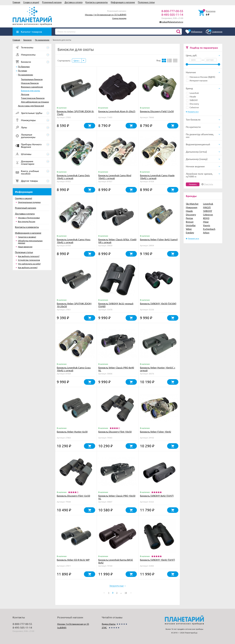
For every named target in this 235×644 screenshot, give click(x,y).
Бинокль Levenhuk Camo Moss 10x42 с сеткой (74, 241)
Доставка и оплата (74, 2)
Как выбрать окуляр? (28, 267)
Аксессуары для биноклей (31, 106)
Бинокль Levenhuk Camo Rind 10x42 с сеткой (115, 177)
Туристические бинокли (33, 98)
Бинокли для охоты (30, 90)
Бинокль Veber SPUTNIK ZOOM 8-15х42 (75, 113)
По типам (22, 71)
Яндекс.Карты (109, 624)
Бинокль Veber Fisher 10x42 (156, 432)
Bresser (190, 222)
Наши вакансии (25, 247)
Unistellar (191, 225)
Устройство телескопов (29, 260)
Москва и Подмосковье (29, 218)
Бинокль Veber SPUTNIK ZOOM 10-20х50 (74, 305)
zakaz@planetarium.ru (173, 22)
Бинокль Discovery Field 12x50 (157, 111)
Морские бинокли (30, 83)
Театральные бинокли (32, 79)
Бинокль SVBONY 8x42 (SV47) (157, 496)
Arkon (206, 232)
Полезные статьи (146, 2)
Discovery (193, 104)
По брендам (24, 66)
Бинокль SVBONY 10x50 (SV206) (158, 303)
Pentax (189, 218)
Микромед (192, 207)
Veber (189, 229)
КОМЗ (206, 218)
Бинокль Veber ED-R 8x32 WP (73, 560)
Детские (25, 94)
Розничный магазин (52, 2)
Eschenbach (209, 229)
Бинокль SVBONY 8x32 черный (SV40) (116, 305)
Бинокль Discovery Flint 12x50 (73, 496)
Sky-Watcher (192, 204)
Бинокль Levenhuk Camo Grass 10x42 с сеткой (74, 369)
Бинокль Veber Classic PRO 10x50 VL (117, 497)
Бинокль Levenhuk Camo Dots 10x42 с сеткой (73, 177)
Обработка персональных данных (30, 242)
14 (126, 593)
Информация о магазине (123, 2)
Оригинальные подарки (29, 202)
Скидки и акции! (31, 2)
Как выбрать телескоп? (29, 256)
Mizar (206, 222)
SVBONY (192, 100)
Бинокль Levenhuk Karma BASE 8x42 (116, 561)
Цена (77, 60)
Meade (191, 96)
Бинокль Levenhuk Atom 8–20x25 (117, 111)
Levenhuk (192, 93)
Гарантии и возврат (27, 237)
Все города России (27, 221)
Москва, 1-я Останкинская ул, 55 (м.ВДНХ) (106, 15)
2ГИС (104, 627)
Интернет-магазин (197, 80)
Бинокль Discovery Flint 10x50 (115, 432)
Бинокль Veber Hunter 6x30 (72, 432)
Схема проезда (119, 18)
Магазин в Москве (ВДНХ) (201, 77)
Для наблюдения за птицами (35, 102)
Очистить (208, 184)
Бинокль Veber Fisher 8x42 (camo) (159, 239)
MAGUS (207, 207)
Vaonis (207, 225)
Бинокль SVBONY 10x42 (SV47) (157, 560)
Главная (16, 2)
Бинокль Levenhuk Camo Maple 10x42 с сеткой (157, 177)
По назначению (25, 75)
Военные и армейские (32, 87)
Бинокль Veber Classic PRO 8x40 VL (116, 369)
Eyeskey (190, 232)
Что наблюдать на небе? (29, 264)
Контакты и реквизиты (97, 2)
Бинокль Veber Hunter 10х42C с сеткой (158, 369)
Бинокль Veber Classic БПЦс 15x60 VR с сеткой (117, 241)
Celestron (193, 107)
